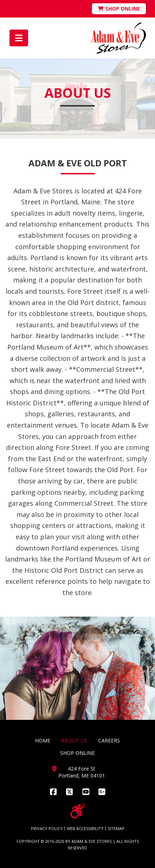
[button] (19, 38)
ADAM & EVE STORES (92, 841)
